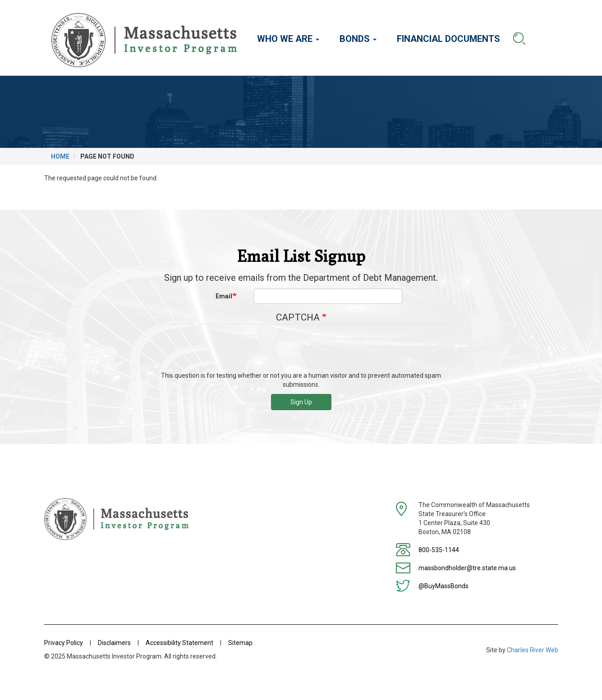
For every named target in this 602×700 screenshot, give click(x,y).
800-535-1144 (439, 550)
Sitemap (240, 643)
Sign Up (301, 402)
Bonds (358, 39)
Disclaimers (114, 643)
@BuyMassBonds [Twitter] (443, 586)
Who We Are (288, 39)
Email (224, 296)
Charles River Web (533, 650)
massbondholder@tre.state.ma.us (467, 568)
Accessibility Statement (179, 643)
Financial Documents (448, 39)
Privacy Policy (64, 643)
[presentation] (301, 351)
